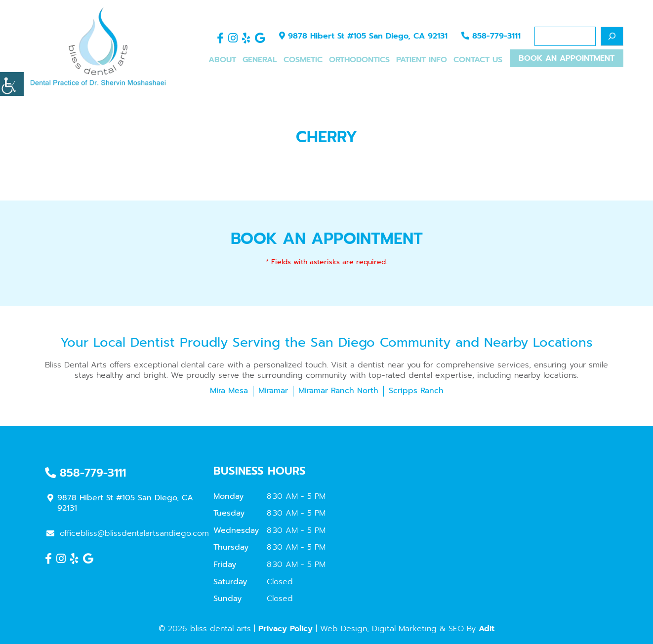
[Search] (612, 36)
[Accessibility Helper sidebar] (12, 84)
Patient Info (422, 60)
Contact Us (478, 60)
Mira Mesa (229, 391)
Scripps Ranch (416, 391)
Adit (487, 629)
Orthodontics (359, 60)
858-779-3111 (491, 37)
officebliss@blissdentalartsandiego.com (128, 533)
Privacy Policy (286, 629)
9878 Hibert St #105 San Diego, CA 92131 (363, 37)
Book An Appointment (567, 59)
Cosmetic (303, 60)
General (260, 60)
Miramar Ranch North (338, 391)
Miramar (273, 391)
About (222, 60)
